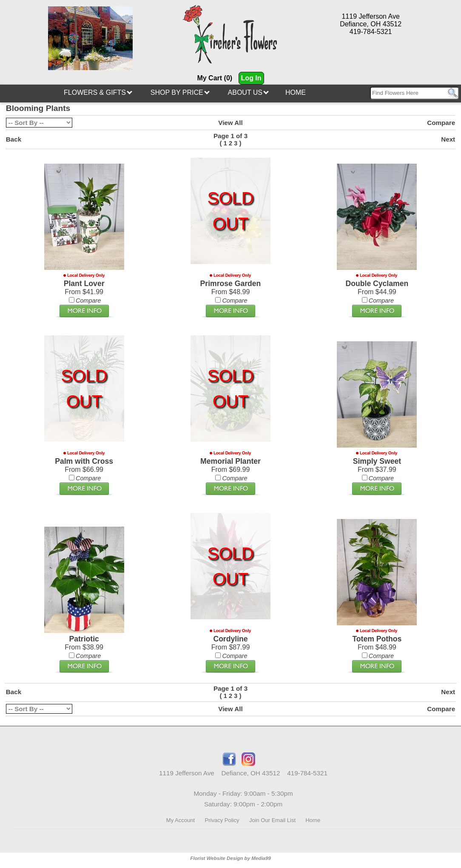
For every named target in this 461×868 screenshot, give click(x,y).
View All (230, 123)
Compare (441, 123)
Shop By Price (180, 92)
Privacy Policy (222, 820)
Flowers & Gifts (98, 92)
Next (448, 139)
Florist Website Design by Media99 (230, 858)
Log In (251, 78)
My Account (181, 820)
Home (296, 92)
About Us (249, 92)
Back (14, 139)
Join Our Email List (272, 820)
